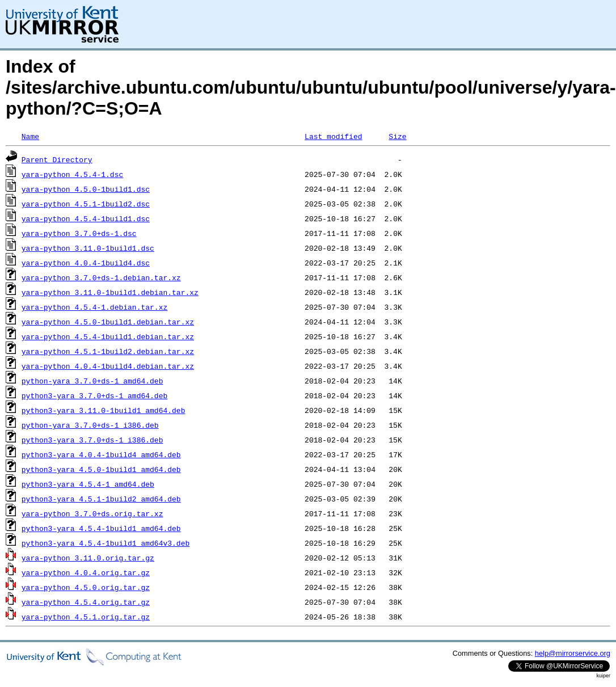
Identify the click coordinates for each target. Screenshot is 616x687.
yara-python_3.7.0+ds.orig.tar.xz (92, 513)
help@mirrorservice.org (573, 653)
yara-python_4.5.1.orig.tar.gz (86, 617)
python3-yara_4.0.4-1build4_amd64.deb (101, 454)
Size (397, 136)
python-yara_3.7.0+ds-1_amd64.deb (92, 381)
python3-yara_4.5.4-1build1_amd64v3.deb (106, 543)
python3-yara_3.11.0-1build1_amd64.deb (104, 410)
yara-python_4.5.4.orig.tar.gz (86, 602)
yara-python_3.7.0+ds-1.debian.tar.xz (101, 277)
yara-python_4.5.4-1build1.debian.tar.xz (108, 336)
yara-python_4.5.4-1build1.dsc (86, 218)
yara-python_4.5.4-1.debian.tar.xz (94, 307)
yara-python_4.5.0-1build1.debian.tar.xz (108, 322)
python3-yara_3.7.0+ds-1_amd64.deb (94, 395)
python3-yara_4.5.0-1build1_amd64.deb (101, 469)
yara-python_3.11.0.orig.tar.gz (88, 558)
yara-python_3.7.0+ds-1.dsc (79, 233)
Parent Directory (57, 159)
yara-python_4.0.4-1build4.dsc (86, 263)
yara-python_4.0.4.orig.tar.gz (86, 572)
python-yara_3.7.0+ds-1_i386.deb (90, 425)
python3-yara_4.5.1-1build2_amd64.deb (101, 499)
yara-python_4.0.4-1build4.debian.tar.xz (108, 366)
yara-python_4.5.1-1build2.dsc (86, 204)
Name (30, 136)
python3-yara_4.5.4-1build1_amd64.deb (101, 528)
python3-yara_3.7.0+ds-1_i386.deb (92, 440)
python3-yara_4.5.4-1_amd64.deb (88, 484)
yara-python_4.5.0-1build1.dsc (86, 189)
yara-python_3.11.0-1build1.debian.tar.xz (110, 292)
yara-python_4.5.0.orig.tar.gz (86, 587)
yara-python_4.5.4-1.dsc (72, 174)
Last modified (333, 136)
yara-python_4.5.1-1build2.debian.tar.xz (108, 351)
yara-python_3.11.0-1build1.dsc (88, 248)
